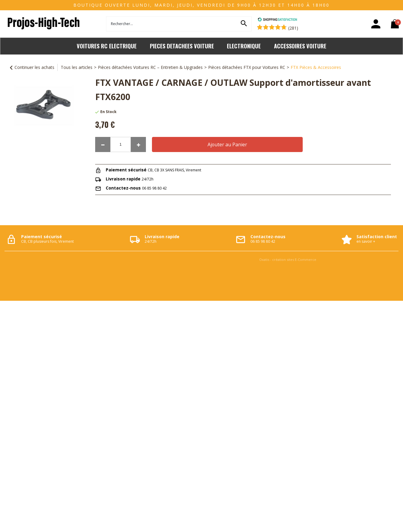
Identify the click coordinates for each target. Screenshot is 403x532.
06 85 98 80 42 (154, 188)
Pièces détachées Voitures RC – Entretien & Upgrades (150, 67)
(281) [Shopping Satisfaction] (293, 28)
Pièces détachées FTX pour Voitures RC (247, 67)
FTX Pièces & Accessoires (316, 67)
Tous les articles (77, 67)
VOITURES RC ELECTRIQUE (107, 46)
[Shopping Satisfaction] (277, 20)
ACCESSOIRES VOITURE (300, 46)
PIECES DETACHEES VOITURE (182, 46)
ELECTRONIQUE (244, 46)
